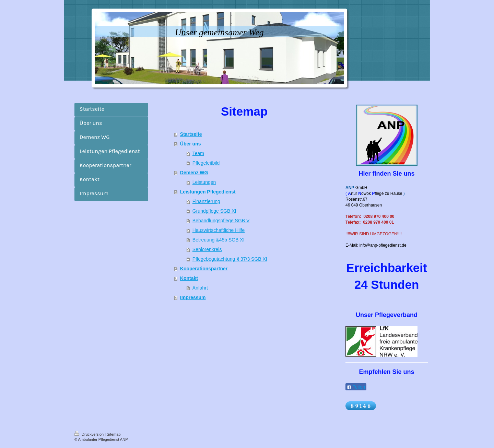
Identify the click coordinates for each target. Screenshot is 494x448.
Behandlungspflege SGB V (221, 221)
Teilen (356, 387)
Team (198, 153)
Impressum (193, 297)
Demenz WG (194, 173)
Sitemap (114, 434)
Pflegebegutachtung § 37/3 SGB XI (230, 259)
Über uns (191, 144)
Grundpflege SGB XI (214, 211)
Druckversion (90, 434)
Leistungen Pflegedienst (208, 192)
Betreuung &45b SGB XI (219, 240)
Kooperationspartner (204, 269)
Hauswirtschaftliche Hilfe (219, 230)
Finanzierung (206, 201)
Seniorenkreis (207, 249)
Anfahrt (200, 288)
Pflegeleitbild (206, 163)
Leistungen (204, 182)
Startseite (191, 134)
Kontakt (189, 278)
